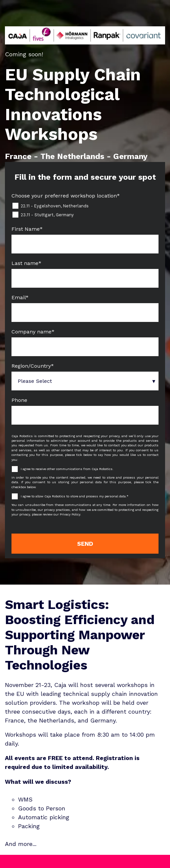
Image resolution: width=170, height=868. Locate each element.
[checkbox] (85, 210)
